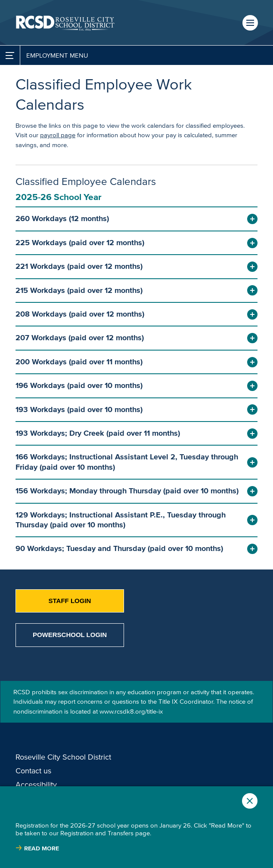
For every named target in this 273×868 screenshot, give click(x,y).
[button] (136, 219)
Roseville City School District (63, 757)
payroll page (58, 135)
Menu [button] (250, 23)
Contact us (33, 771)
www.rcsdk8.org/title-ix (131, 711)
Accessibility (36, 785)
